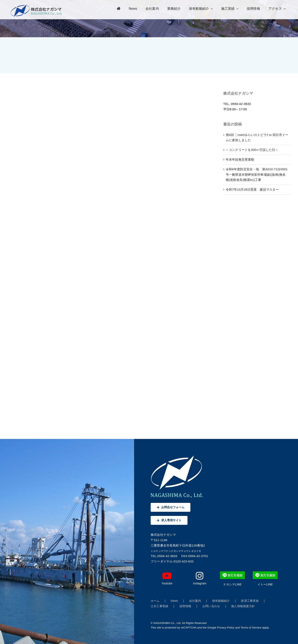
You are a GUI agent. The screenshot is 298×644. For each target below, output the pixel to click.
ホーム (155, 601)
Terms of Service (251, 628)
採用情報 (185, 606)
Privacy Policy (226, 628)
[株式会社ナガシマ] (36, 6)
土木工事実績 (159, 606)
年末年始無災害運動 (240, 159)
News (174, 601)
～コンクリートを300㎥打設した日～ (252, 150)
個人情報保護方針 (243, 606)
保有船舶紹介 (221, 601)
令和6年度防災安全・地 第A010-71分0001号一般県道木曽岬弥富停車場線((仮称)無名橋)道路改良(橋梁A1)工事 (257, 175)
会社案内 (195, 601)
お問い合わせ (211, 606)
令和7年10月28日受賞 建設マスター (252, 189)
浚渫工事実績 (250, 601)
